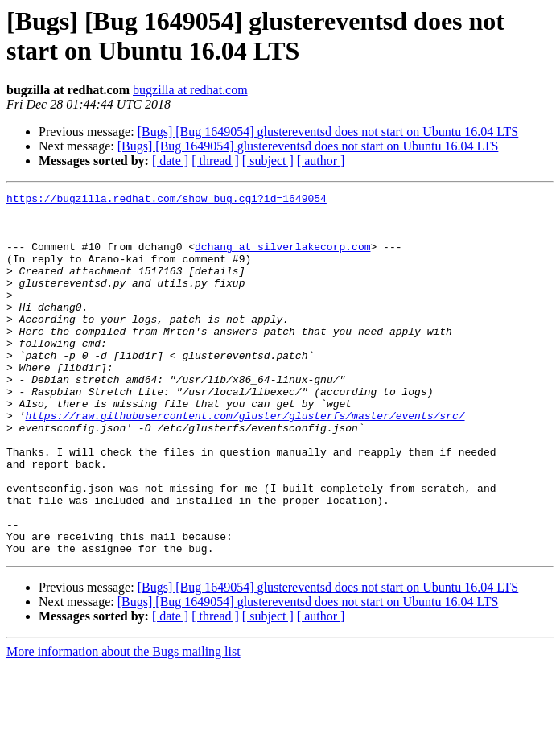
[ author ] (321, 161)
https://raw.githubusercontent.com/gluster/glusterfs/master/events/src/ (245, 461)
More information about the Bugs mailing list (124, 724)
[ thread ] (215, 161)
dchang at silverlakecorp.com (282, 258)
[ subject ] (268, 161)
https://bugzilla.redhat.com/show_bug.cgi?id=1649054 (167, 200)
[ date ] (170, 161)
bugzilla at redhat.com (190, 90)
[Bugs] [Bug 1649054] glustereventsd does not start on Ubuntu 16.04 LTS (328, 132)
